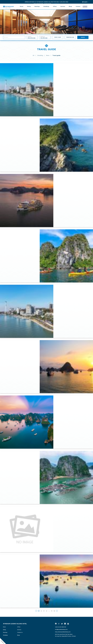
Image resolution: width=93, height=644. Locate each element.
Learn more (35, 4)
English (85, 2)
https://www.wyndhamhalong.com (63, 632)
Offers (55, 6)
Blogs (19, 635)
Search (83, 37)
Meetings (37, 6)
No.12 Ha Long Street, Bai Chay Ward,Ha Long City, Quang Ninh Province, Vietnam (65, 635)
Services (63, 6)
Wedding (40, 55)
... (49, 611)
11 (52, 611)
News (48, 55)
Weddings (46, 6)
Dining (29, 6)
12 (54, 611)
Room (22, 6)
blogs (70, 6)
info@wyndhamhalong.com (61, 629)
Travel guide (56, 55)
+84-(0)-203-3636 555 (61, 627)
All (33, 55)
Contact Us (20, 632)
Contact (78, 6)
